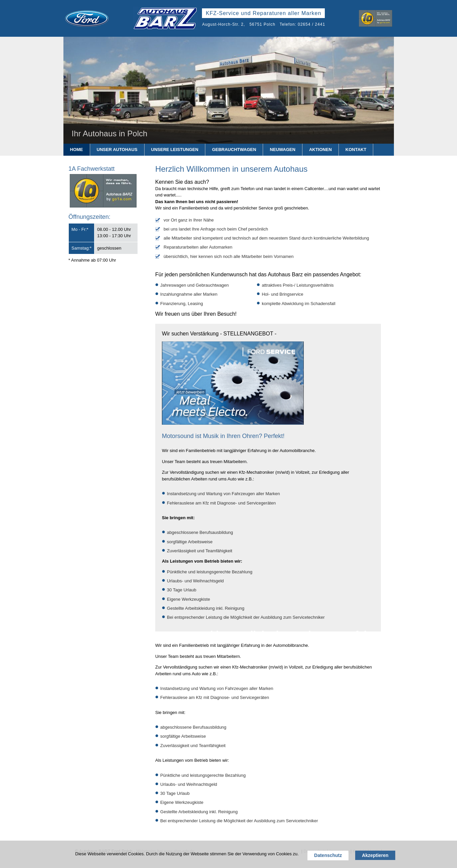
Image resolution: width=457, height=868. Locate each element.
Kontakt (356, 150)
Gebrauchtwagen (234, 150)
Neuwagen (283, 150)
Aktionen (320, 150)
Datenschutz (328, 855)
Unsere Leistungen (175, 150)
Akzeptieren (375, 855)
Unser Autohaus (117, 150)
